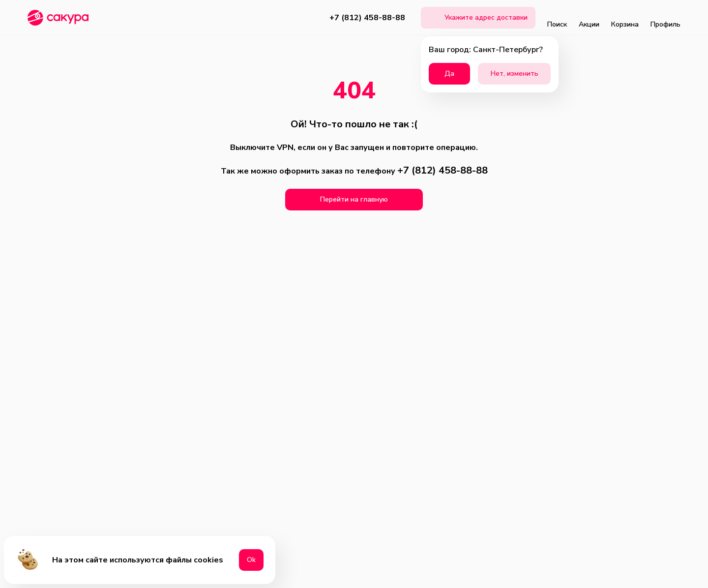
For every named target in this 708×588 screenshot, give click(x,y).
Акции (589, 18)
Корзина (625, 18)
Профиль (665, 18)
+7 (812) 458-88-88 (367, 18)
